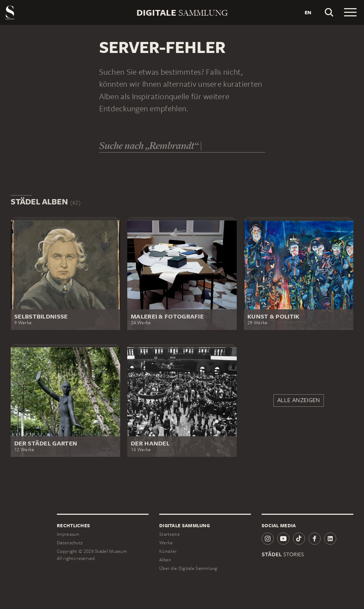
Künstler (168, 551)
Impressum (68, 534)
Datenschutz (70, 543)
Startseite (170, 534)
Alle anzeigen (299, 400)
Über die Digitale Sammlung (188, 568)
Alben (165, 560)
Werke (166, 543)
